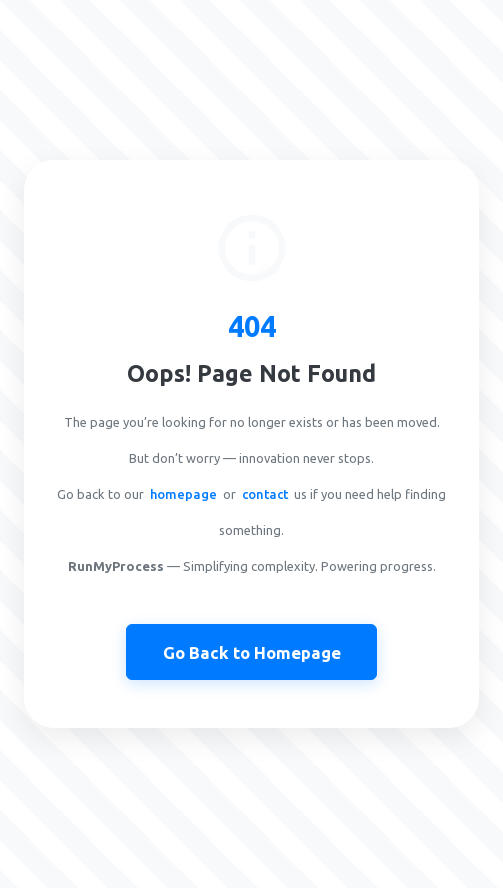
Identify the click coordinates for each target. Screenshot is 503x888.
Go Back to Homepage (252, 652)
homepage (183, 494)
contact (265, 494)
